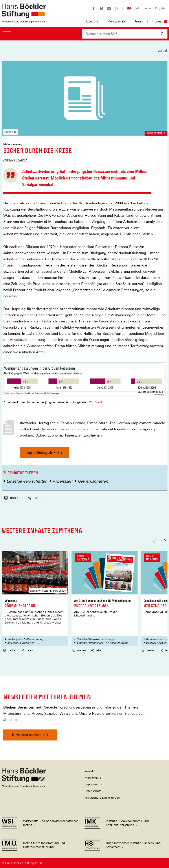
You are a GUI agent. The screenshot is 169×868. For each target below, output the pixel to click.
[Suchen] (162, 34)
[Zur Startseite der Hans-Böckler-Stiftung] (24, 21)
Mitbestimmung (118, 643)
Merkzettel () (117, 22)
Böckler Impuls (156, 133)
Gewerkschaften (93, 481)
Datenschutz (93, 791)
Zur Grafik (96, 402)
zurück (163, 51)
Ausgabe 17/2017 (15, 160)
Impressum (92, 784)
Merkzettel (91, 778)
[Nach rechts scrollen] (164, 541)
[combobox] (120, 34)
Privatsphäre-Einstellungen (102, 798)
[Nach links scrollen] (156, 541)
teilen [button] (35, 498)
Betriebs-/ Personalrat (90, 643)
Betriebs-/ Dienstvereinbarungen (96, 639)
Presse (139, 21)
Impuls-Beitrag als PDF (43, 454)
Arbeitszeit (62, 481)
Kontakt (90, 771)
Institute (157, 21)
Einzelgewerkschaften (27, 481)
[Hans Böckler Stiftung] (24, 786)
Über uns (92, 21)
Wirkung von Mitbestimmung (25, 639)
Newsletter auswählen (29, 735)
